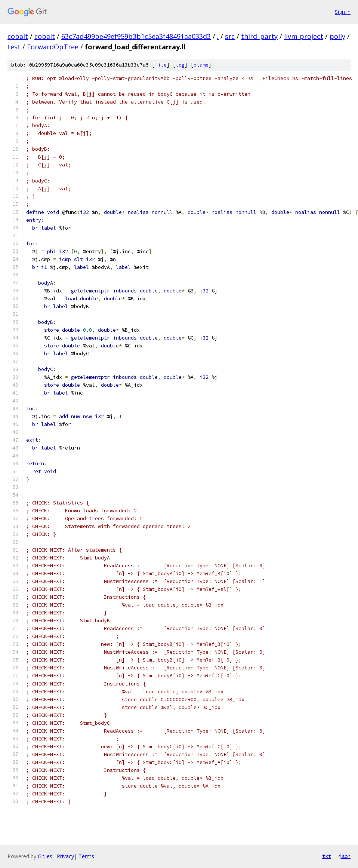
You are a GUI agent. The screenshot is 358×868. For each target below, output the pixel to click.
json (345, 856)
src (230, 36)
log (180, 65)
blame (201, 65)
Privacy (65, 856)
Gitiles (45, 856)
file (161, 65)
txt (327, 856)
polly (337, 36)
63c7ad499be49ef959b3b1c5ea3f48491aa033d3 (136, 36)
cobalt (18, 36)
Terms (86, 856)
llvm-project (304, 36)
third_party (259, 36)
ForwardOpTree (53, 47)
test (14, 47)
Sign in (343, 12)
